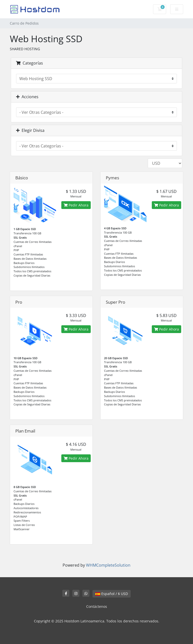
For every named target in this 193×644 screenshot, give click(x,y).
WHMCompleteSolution (108, 565)
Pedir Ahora (76, 205)
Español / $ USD (112, 594)
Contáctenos (97, 606)
